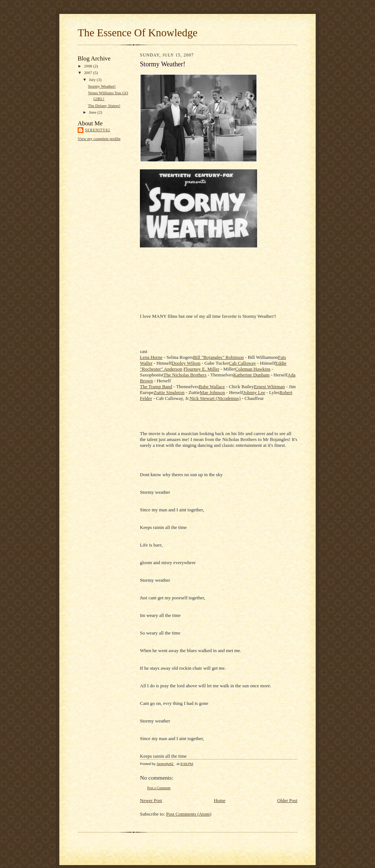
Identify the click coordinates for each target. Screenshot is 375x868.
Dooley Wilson (186, 363)
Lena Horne (151, 357)
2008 (88, 66)
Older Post (287, 800)
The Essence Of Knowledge (138, 33)
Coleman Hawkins (253, 369)
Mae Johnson (213, 392)
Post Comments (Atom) (189, 814)
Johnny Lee (254, 392)
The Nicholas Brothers (185, 375)
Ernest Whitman (269, 387)
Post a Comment (159, 788)
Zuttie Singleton (169, 392)
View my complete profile (99, 139)
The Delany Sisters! (104, 106)
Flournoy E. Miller (201, 369)
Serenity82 (98, 130)
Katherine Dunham (251, 375)
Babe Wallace (212, 387)
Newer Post (151, 800)
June (93, 112)
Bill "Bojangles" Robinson (218, 357)
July (93, 80)
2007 (88, 73)
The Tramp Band (156, 387)
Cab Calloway (242, 363)
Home (220, 800)
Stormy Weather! (102, 86)
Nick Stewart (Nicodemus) (215, 398)
